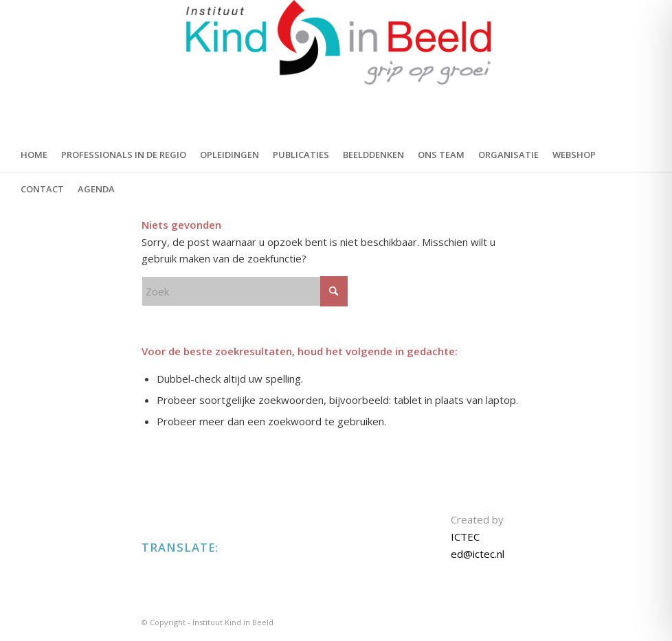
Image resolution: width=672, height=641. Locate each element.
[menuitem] (34, 155)
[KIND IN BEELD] (336, 69)
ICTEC (465, 537)
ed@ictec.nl (478, 554)
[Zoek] (245, 291)
